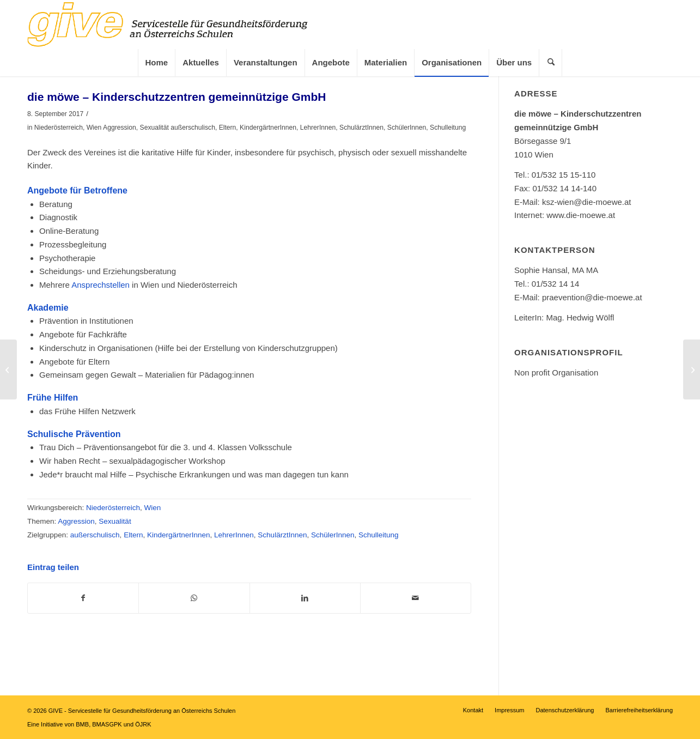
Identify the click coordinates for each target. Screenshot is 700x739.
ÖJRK (143, 724)
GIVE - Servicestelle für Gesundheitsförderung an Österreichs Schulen (142, 711)
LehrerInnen (318, 128)
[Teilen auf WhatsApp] (194, 598)
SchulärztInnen (361, 128)
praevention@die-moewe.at (592, 297)
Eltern (228, 128)
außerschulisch (193, 128)
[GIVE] (182, 25)
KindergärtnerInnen (268, 128)
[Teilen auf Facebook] (83, 598)
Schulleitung (448, 128)
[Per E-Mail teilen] (416, 598)
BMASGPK (107, 724)
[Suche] (555, 63)
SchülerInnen (407, 128)
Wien (94, 128)
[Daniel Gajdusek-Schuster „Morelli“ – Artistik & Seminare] (692, 370)
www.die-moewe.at (581, 215)
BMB (82, 724)
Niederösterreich (59, 128)
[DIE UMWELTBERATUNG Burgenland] (8, 370)
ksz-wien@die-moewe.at (587, 202)
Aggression (120, 128)
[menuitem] (157, 63)
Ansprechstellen (102, 285)
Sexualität (154, 128)
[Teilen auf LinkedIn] (305, 598)
